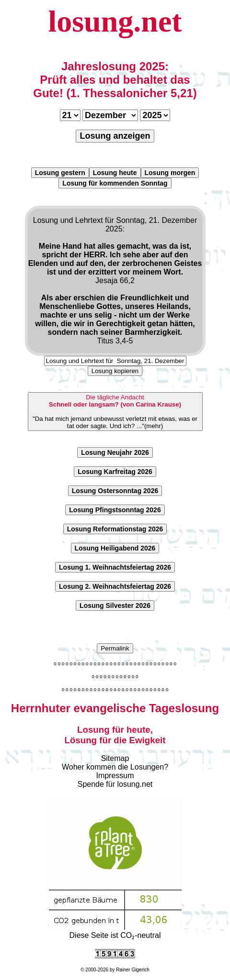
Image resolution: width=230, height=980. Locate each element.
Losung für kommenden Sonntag (115, 183)
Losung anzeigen (115, 136)
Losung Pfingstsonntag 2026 (115, 510)
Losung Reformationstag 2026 (115, 529)
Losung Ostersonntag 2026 (115, 491)
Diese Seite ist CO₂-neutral (115, 931)
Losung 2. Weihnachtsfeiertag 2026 (115, 586)
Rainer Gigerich (132, 970)
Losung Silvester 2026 (115, 606)
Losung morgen (170, 173)
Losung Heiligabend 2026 (115, 548)
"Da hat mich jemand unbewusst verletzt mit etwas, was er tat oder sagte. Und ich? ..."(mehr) (115, 412)
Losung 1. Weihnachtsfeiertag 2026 (115, 567)
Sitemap (115, 758)
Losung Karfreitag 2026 (115, 472)
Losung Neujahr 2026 (115, 452)
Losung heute (115, 173)
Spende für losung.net (115, 784)
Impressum (115, 776)
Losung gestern (60, 173)
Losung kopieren (115, 371)
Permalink (115, 648)
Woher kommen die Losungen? (115, 767)
